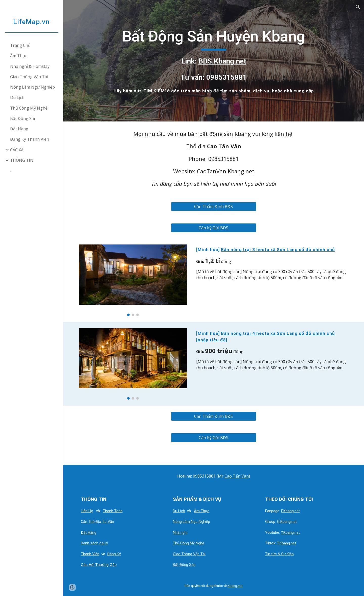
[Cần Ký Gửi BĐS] (213, 228)
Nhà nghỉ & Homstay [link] (30, 66)
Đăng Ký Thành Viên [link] (30, 139)
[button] (358, 7)
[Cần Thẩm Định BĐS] (213, 207)
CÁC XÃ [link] (17, 150)
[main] (214, 61)
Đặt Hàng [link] (19, 129)
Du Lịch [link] (17, 97)
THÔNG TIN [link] (22, 160)
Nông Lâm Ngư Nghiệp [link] (32, 87)
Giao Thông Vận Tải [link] (29, 77)
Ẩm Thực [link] (19, 56)
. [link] (10, 171)
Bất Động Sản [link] (23, 118)
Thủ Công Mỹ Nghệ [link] (29, 108)
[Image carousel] (133, 280)
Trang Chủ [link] (20, 45)
